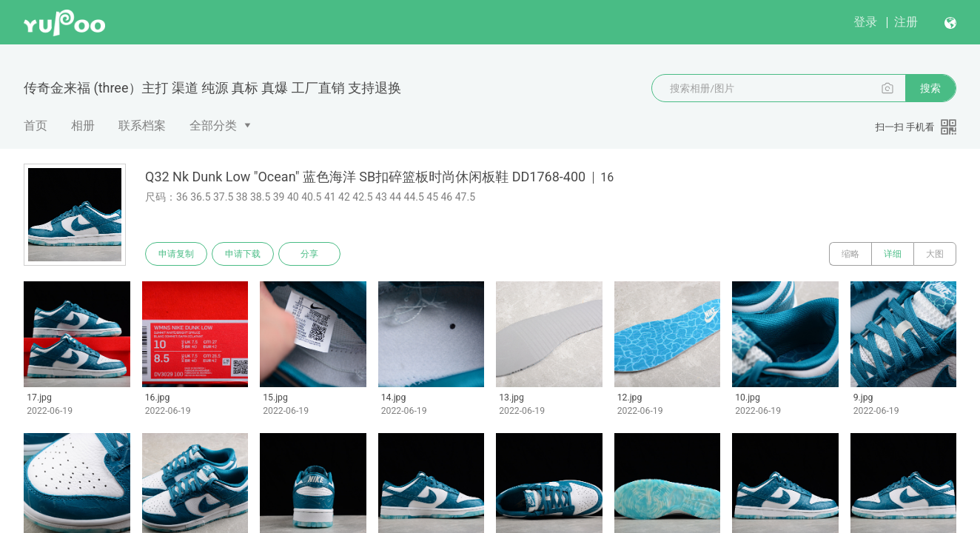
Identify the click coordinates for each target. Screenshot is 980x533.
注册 (906, 22)
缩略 (850, 254)
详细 (893, 254)
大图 (935, 254)
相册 (83, 125)
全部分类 (213, 125)
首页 (36, 125)
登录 (865, 22)
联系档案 (142, 125)
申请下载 (243, 254)
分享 (309, 254)
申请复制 (176, 254)
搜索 (930, 88)
